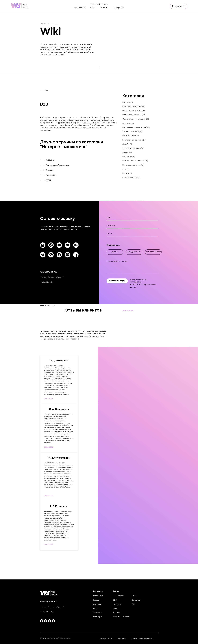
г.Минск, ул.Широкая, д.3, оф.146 (52, 277)
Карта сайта (121, 639)
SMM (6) (126, 169)
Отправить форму (117, 281)
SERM (48, 180)
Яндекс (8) (127, 153)
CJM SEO (50, 160)
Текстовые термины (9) (133, 148)
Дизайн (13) (127, 144)
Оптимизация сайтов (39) (134, 115)
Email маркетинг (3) (131, 178)
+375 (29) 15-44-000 (49, 272)
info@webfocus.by (47, 282)
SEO (115, 600)
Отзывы (96, 600)
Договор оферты (106, 639)
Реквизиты (97, 613)
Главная (43, 23)
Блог (92, 8)
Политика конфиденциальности (143, 639)
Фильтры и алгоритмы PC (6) (135, 161)
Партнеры (97, 617)
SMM (115, 609)
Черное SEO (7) (129, 157)
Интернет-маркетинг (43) (134, 111)
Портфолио (118, 8)
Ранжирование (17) (131, 136)
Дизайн (116, 613)
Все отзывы (128, 311)
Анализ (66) (128, 102)
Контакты (104, 8)
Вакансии (97, 604)
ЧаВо (134, 596)
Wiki (133, 604)
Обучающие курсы (122, 617)
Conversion (51, 175)
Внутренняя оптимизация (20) (136, 128)
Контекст (117, 604)
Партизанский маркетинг (57, 165)
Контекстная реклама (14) (134, 140)
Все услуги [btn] (178, 6)
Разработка (119, 596)
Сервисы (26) (128, 123)
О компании (80, 8)
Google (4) (127, 174)
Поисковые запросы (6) (133, 165)
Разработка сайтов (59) (133, 107)
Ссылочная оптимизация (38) (136, 119)
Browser (49, 170)
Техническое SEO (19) (132, 132)
